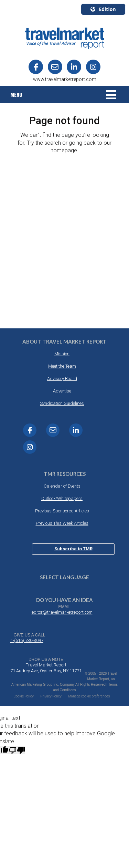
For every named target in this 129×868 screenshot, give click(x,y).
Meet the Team (62, 366)
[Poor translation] (17, 750)
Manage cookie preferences (89, 696)
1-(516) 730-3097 (27, 640)
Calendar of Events (62, 486)
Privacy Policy (51, 696)
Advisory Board (62, 379)
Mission (62, 354)
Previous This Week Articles (62, 523)
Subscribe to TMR (73, 549)
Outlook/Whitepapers (62, 498)
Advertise (62, 391)
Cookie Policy (24, 696)
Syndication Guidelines (62, 403)
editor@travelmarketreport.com (62, 612)
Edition (103, 9)
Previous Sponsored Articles (62, 511)
